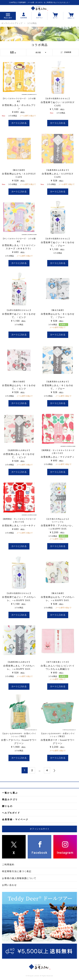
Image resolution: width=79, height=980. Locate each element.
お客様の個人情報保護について (19, 878)
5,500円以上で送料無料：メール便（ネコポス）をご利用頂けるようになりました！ (39, 2)
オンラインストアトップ (12, 23)
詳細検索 (66, 52)
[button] (55, 770)
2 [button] (32, 770)
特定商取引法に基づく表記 (17, 871)
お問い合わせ (9, 885)
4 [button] (47, 770)
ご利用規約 (8, 865)
